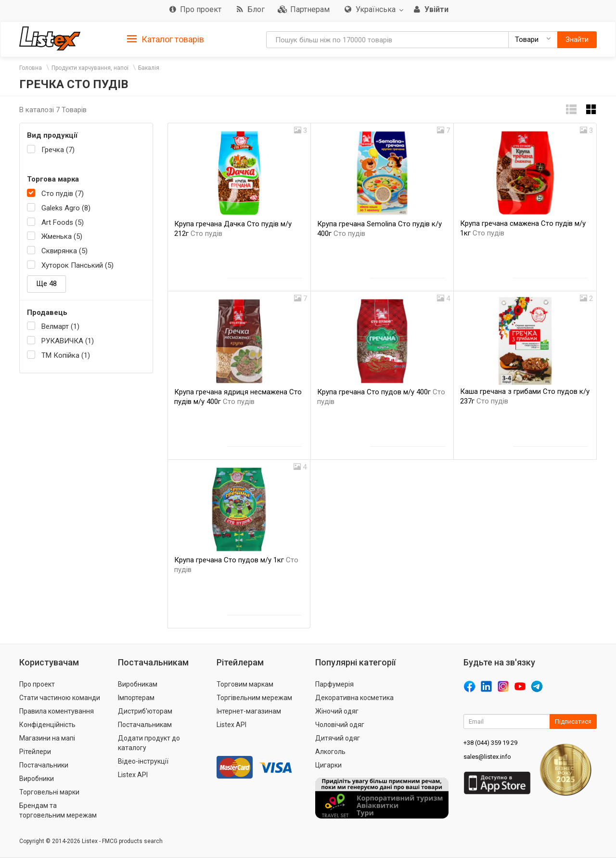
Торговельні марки (49, 792)
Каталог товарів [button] (166, 39)
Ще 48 (46, 284)
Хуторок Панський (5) (77, 265)
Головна (31, 68)
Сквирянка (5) (64, 251)
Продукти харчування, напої (90, 68)
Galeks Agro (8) (66, 208)
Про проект (37, 684)
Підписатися (573, 721)
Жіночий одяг (337, 711)
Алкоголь (330, 752)
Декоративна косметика (354, 698)
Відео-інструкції (143, 761)
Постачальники (44, 765)
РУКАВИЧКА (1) (68, 341)
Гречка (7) (58, 150)
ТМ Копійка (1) (66, 355)
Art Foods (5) (63, 222)
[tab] (166, 39)
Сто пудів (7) (63, 194)
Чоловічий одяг (340, 725)
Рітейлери (35, 752)
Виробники (37, 779)
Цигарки (328, 765)
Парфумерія (334, 684)
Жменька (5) (62, 236)
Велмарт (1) (60, 326)
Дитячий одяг (338, 738)
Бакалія (149, 68)
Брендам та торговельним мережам (58, 810)
